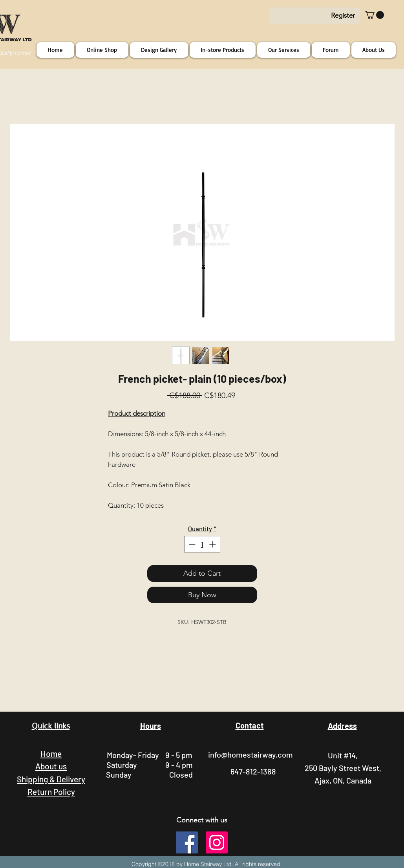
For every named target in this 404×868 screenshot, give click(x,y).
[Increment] (213, 544)
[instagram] (217, 842)
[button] (374, 15)
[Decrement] (191, 544)
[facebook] (187, 842)
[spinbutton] (202, 544)
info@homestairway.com (250, 754)
